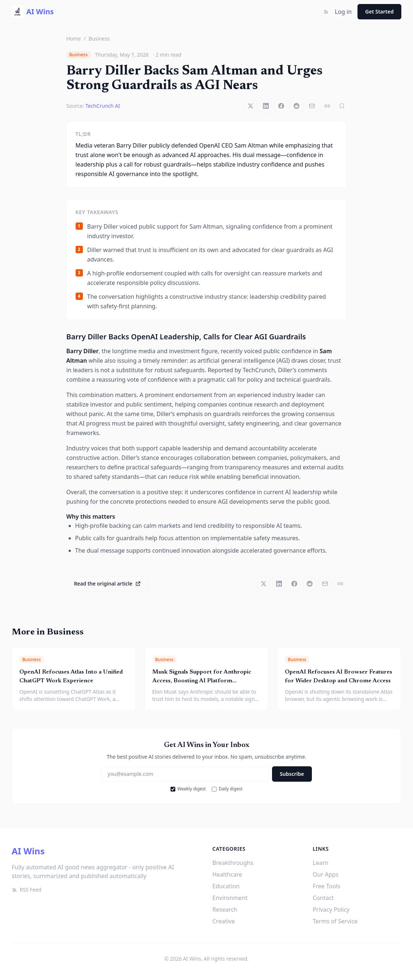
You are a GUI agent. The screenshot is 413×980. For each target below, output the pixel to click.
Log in (343, 12)
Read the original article (108, 584)
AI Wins (28, 851)
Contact (323, 898)
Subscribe (292, 774)
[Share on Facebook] (281, 106)
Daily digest (227, 789)
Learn (320, 863)
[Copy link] (327, 106)
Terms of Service (335, 921)
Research (225, 910)
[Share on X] (251, 106)
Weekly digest (188, 789)
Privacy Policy (331, 910)
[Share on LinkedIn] (266, 106)
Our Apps (326, 874)
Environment (230, 898)
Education (226, 886)
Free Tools (326, 886)
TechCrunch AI (103, 106)
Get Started (379, 12)
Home (74, 39)
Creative (224, 921)
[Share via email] (312, 106)
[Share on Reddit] (297, 106)
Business (99, 39)
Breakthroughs (233, 863)
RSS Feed (26, 890)
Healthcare (227, 874)
